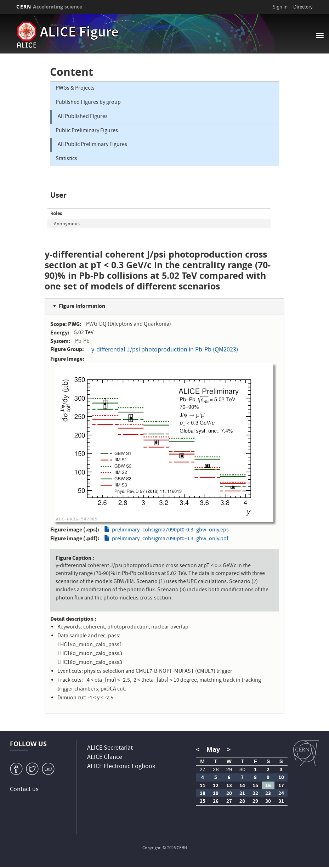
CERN (49, 7)
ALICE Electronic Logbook (121, 767)
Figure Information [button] (82, 306)
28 (216, 769)
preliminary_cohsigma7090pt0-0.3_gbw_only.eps (170, 530)
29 (229, 769)
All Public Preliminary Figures (92, 145)
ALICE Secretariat (110, 748)
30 (242, 769)
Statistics (66, 159)
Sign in (280, 7)
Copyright (152, 848)
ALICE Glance (105, 758)
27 (202, 769)
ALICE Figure (79, 33)
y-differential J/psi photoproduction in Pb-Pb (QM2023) (165, 350)
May (213, 749)
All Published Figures (83, 117)
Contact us (24, 790)
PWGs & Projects (75, 89)
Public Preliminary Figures (87, 131)
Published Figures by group (88, 103)
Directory (303, 7)
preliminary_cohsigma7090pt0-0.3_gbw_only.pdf (170, 539)
